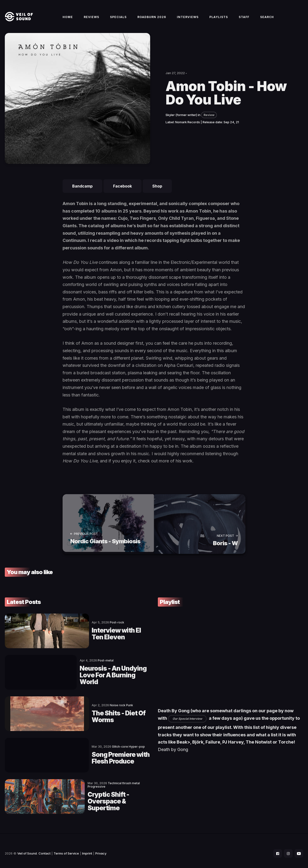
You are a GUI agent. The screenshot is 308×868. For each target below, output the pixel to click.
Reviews (91, 20)
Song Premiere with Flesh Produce (91, 755)
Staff (244, 20)
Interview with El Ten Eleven (96, 636)
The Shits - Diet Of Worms (92, 715)
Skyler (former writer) (181, 120)
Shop (157, 192)
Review (209, 120)
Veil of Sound (27, 848)
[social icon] (275, 848)
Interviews (188, 20)
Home (68, 20)
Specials (118, 20)
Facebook (122, 192)
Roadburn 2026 (152, 20)
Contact (45, 848)
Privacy (101, 848)
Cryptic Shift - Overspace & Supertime (95, 794)
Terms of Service (66, 848)
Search (267, 20)
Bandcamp (82, 192)
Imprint (87, 848)
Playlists (219, 20)
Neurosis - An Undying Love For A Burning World (95, 676)
